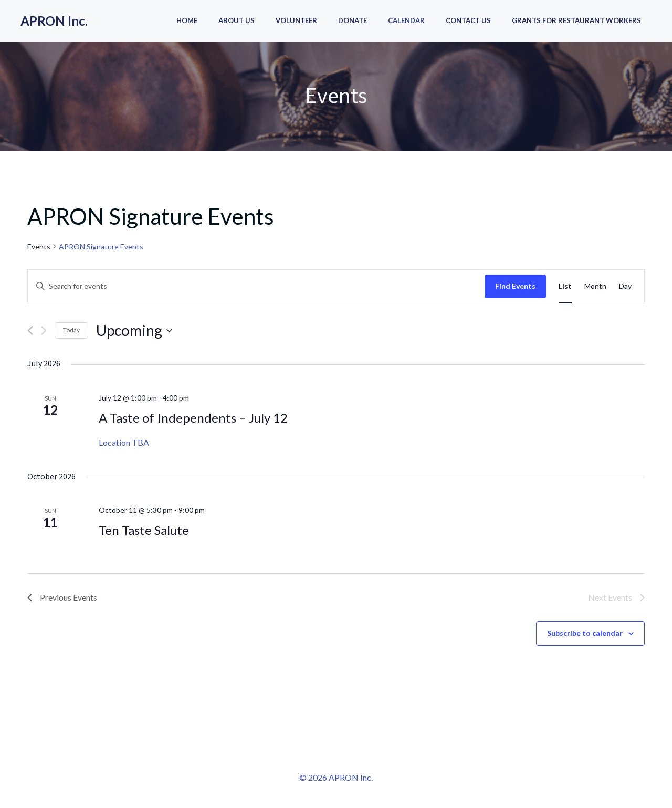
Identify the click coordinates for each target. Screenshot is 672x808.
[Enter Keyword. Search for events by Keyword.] (256, 286)
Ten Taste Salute (144, 530)
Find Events (515, 286)
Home (187, 20)
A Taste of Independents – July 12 (193, 418)
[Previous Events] (30, 330)
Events (39, 246)
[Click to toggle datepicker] (134, 331)
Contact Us (468, 20)
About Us (237, 20)
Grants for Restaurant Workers (576, 20)
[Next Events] (44, 330)
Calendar (406, 20)
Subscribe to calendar (585, 633)
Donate (353, 20)
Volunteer (296, 20)
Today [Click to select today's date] (71, 330)
